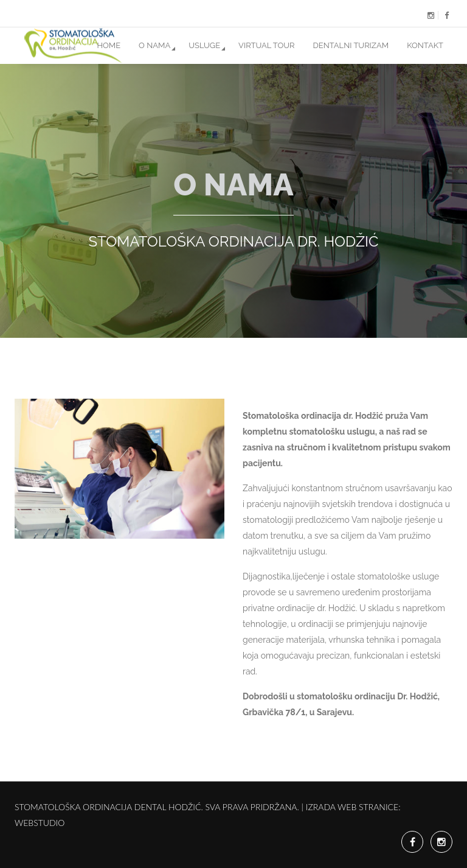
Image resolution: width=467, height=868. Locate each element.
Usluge (204, 45)
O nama (154, 45)
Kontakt (425, 45)
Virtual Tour (266, 45)
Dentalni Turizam (351, 45)
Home (109, 45)
